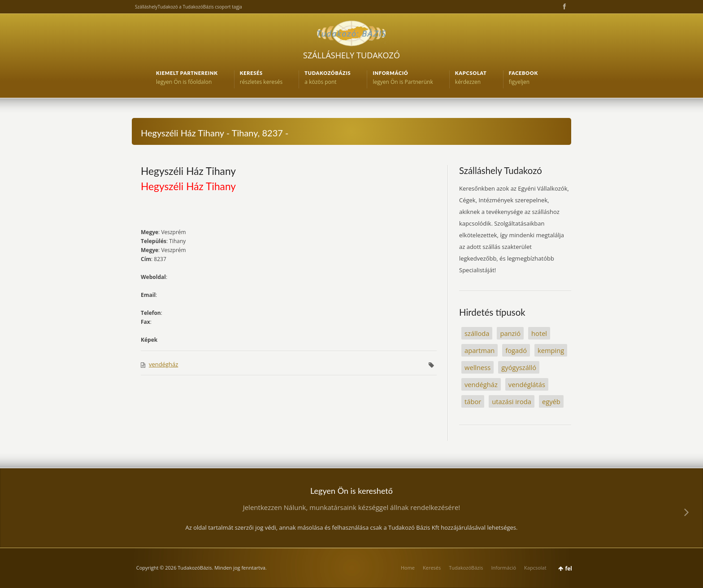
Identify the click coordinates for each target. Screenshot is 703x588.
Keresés (432, 568)
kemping (551, 350)
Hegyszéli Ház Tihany (188, 171)
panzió (510, 333)
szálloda (477, 333)
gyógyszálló (519, 367)
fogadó (516, 350)
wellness (477, 367)
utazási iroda (512, 401)
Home (408, 568)
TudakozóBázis (466, 568)
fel (569, 568)
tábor (473, 401)
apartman (480, 350)
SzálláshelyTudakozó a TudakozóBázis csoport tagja (189, 7)
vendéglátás (527, 384)
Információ (503, 568)
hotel (539, 333)
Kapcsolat (535, 568)
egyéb (551, 401)
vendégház (163, 364)
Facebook (564, 7)
